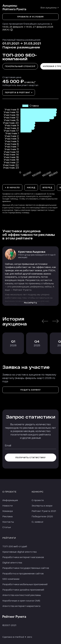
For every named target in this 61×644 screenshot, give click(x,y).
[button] (45, 321)
